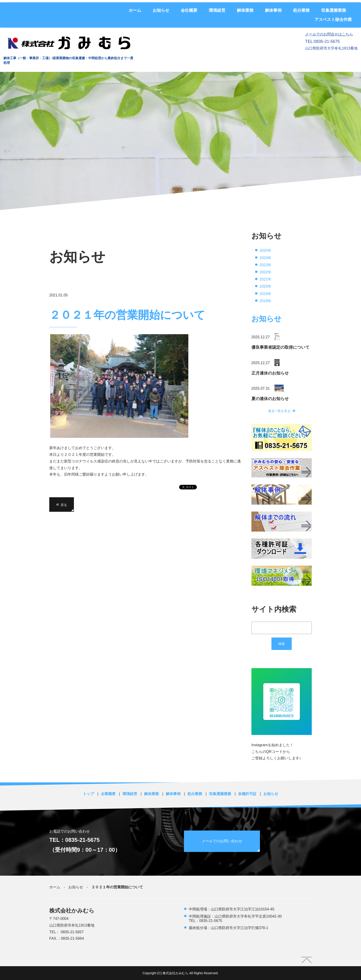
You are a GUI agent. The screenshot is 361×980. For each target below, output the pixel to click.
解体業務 (245, 10)
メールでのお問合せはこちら (329, 34)
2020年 (266, 286)
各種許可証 (247, 794)
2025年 (266, 250)
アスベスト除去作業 (333, 20)
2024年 (266, 258)
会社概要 (189, 10)
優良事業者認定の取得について (280, 347)
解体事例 (273, 10)
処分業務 (301, 10)
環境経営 (217, 10)
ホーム (135, 10)
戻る (62, 504)
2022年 (266, 272)
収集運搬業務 (334, 10)
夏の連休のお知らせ (270, 399)
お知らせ (161, 10)
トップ (88, 794)
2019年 (266, 294)
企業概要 (108, 794)
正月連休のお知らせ (270, 373)
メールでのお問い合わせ (223, 841)
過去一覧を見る (279, 411)
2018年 (266, 301)
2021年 (266, 279)
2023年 (266, 265)
